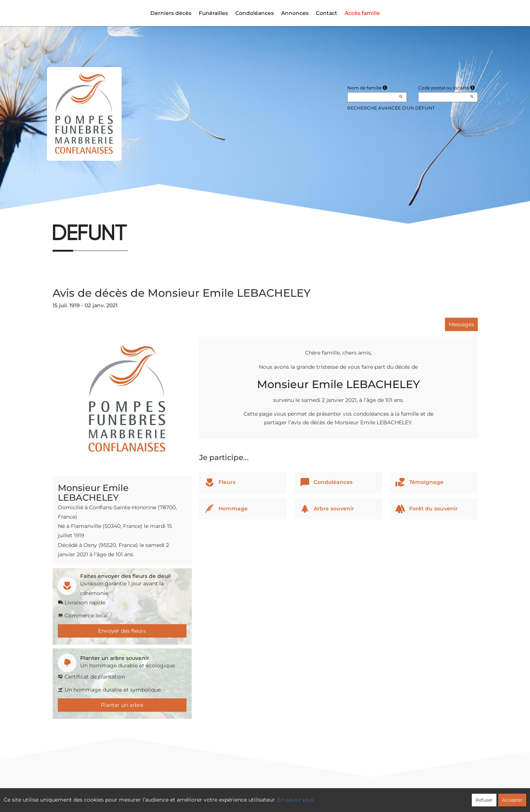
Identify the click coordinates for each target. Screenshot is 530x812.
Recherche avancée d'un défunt (391, 108)
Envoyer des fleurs (122, 631)
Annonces (295, 13)
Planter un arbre (122, 705)
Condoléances (255, 13)
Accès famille (362, 13)
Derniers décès (171, 13)
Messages (461, 324)
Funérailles (213, 13)
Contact (327, 13)
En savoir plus (296, 800)
